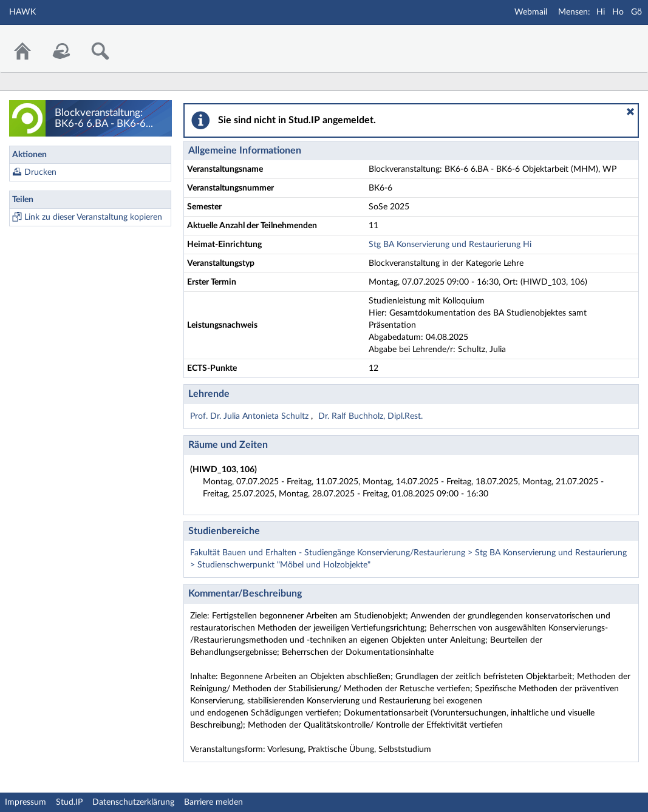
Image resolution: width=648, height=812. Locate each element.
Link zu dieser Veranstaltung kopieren (93, 217)
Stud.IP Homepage (601, 41)
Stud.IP (69, 802)
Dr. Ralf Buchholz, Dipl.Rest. (370, 416)
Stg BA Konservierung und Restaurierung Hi (450, 245)
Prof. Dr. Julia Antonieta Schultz (251, 416)
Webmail (531, 12)
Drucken (40, 172)
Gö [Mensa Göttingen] (636, 12)
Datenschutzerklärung (133, 802)
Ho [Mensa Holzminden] (618, 12)
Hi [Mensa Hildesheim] (601, 12)
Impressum (26, 802)
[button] (630, 112)
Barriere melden (213, 802)
